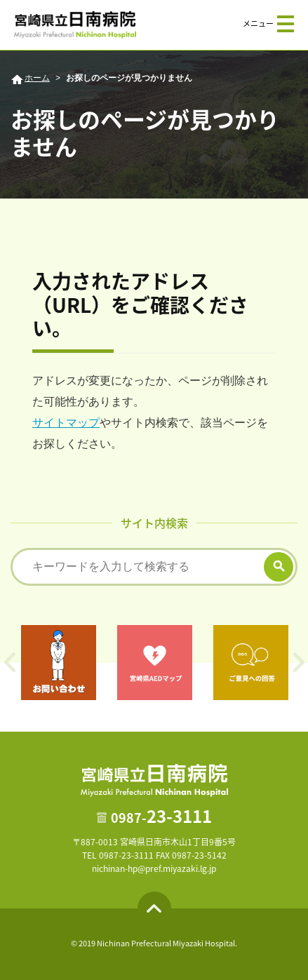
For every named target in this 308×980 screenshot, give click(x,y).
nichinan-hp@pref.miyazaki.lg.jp (154, 868)
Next (299, 662)
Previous (9, 662)
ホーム (37, 78)
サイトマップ (66, 423)
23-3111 (161, 816)
